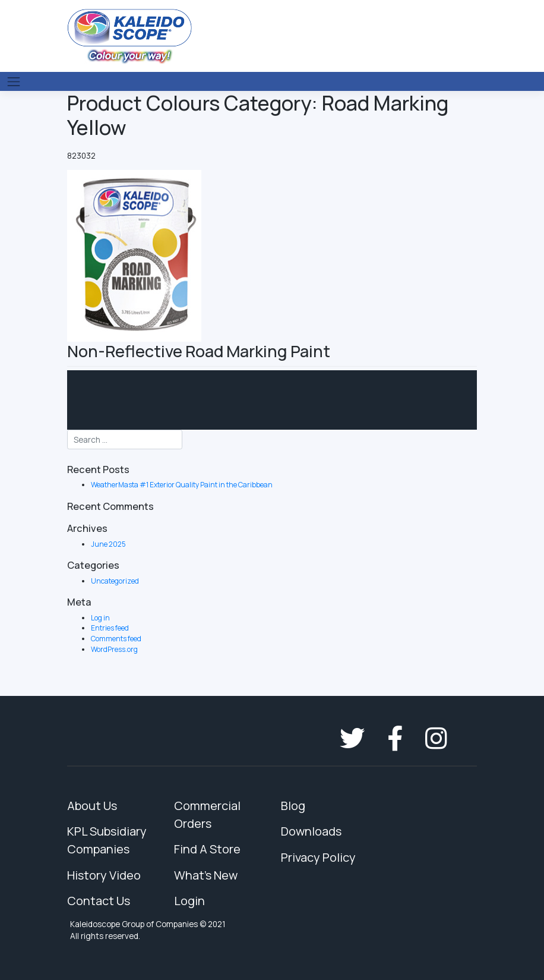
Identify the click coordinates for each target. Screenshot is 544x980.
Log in (100, 618)
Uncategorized (115, 581)
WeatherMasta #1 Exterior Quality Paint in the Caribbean (182, 485)
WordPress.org (114, 649)
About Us (92, 806)
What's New (206, 875)
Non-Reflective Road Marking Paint (199, 351)
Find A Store (207, 849)
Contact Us (99, 901)
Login (189, 901)
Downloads (311, 831)
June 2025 (108, 544)
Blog (293, 806)
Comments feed (116, 639)
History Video (104, 875)
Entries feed (110, 628)
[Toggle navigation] (14, 81)
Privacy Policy (318, 857)
